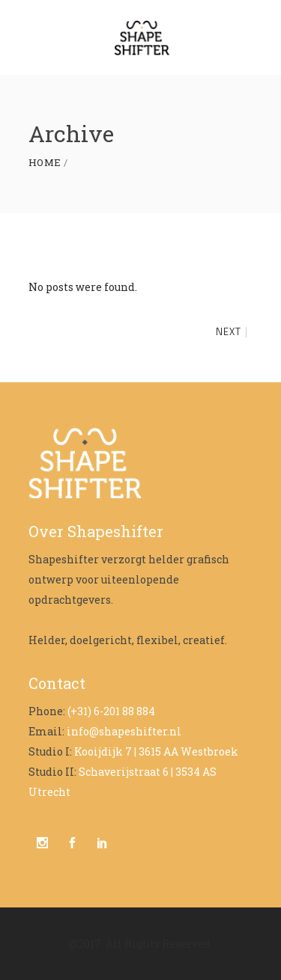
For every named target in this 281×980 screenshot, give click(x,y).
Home (45, 163)
